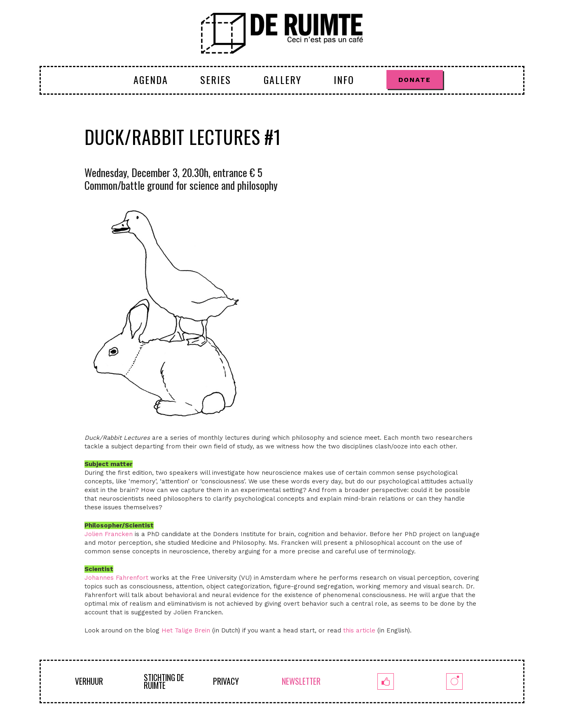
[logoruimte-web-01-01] (282, 33)
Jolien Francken (109, 534)
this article (359, 630)
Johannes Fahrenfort (116, 578)
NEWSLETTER (301, 681)
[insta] (454, 681)
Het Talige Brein (186, 630)
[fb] (385, 681)
